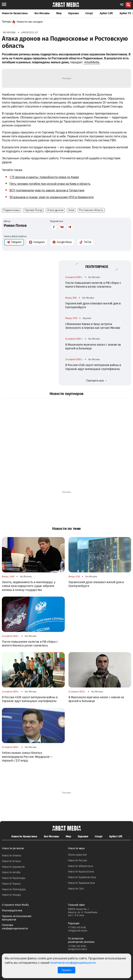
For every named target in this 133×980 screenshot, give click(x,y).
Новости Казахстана (15, 13)
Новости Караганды (14, 878)
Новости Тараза (11, 884)
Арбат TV (126, 13)
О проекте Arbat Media (15, 905)
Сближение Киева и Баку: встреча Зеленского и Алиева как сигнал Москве (93, 326)
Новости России (77, 860)
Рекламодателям (12, 911)
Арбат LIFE (106, 13)
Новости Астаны (11, 861)
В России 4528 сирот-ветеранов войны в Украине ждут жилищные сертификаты (93, 367)
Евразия (73, 13)
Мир (59, 13)
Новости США (76, 889)
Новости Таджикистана (81, 883)
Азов (71, 210)
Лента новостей (77, 855)
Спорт (89, 13)
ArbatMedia (92, 62)
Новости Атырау (11, 895)
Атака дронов (55, 210)
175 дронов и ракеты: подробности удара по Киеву (44, 177)
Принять (66, 970)
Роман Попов (15, 225)
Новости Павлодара (14, 889)
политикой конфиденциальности (73, 963)
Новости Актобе (11, 872)
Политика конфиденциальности (15, 927)
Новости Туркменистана (82, 877)
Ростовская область (91, 210)
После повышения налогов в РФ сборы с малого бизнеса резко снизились (93, 285)
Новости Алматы (12, 856)
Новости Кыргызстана (81, 872)
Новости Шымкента (13, 867)
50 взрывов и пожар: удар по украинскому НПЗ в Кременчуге (52, 197)
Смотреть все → (97, 381)
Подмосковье (11, 210)
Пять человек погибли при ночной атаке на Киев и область (50, 184)
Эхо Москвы (42, 13)
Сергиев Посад (33, 210)
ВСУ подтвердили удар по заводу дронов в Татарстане (47, 190)
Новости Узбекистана (80, 866)
